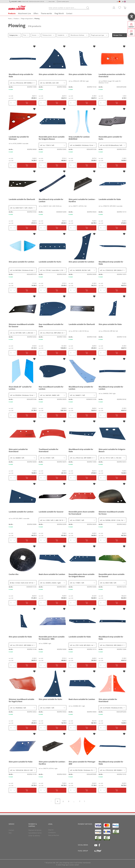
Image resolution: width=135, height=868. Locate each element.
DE (117, 2)
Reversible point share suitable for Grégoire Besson (52, 138)
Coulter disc (14, 574)
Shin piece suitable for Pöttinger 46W (82, 763)
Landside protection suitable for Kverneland (112, 75)
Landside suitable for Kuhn (50, 262)
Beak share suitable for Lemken (52, 574)
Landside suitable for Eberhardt (22, 199)
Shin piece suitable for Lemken (52, 74)
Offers (36, 13)
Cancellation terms (35, 833)
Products (12, 13)
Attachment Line (24, 13)
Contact (69, 13)
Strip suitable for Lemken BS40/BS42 (79, 138)
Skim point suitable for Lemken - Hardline (82, 200)
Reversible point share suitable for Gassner (112, 575)
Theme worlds (46, 13)
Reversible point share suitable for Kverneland (82, 513)
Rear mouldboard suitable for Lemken (51, 388)
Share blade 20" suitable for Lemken (20, 388)
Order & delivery (34, 836)
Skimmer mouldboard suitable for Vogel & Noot (21, 700)
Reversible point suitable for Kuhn (110, 138)
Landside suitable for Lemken (21, 512)
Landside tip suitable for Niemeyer (19, 138)
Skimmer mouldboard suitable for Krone (111, 513)
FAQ (10, 833)
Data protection (54, 835)
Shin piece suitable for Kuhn (50, 699)
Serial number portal (64, 1)
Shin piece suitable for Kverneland (108, 700)
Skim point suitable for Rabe (21, 762)
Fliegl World (59, 13)
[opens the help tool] (132, 16)
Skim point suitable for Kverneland (18, 450)
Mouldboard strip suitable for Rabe (21, 75)
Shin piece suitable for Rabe (80, 74)
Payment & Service (35, 830)
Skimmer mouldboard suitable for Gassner (21, 325)
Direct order (52, 1)
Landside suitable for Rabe (110, 199)
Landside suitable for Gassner (51, 512)
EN (123, 2)
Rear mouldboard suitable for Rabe (51, 325)
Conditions (52, 833)
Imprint (51, 830)
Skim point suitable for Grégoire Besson (112, 450)
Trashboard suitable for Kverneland (49, 450)
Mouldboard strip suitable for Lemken (51, 200)
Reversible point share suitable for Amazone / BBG (52, 638)
